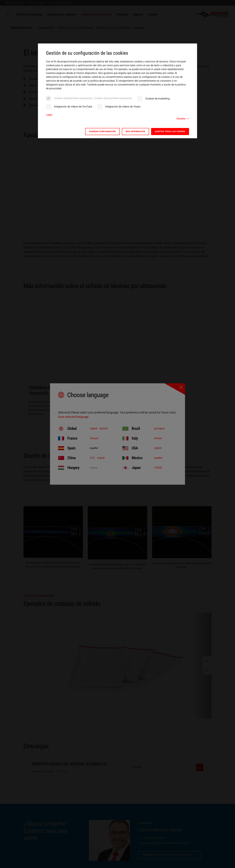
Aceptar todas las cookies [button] (170, 131)
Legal (49, 115)
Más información (135, 131)
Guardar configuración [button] (102, 131)
